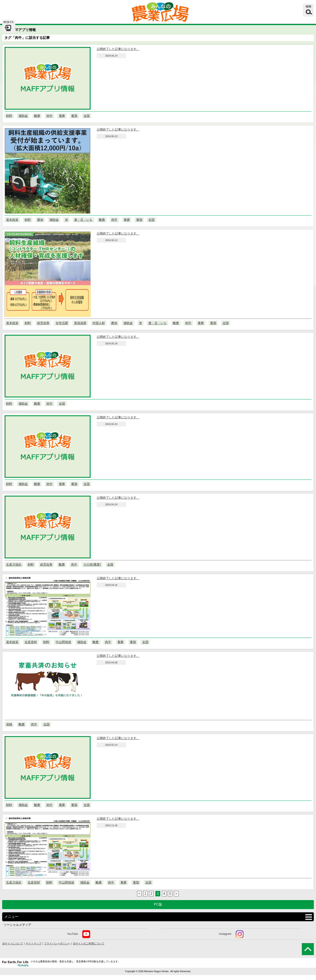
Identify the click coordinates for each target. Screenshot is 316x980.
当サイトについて (13, 944)
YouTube (79, 934)
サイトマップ (34, 944)
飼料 (9, 116)
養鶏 (74, 116)
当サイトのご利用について (89, 944)
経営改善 (43, 323)
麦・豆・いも (83, 220)
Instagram (231, 934)
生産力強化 (14, 564)
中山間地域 (63, 642)
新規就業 (80, 323)
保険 (9, 724)
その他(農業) (92, 564)
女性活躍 (62, 323)
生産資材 (31, 642)
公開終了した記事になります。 (118, 49)
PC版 (158, 904)
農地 (40, 220)
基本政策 (12, 220)
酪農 (37, 116)
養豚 (62, 116)
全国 (87, 116)
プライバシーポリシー (57, 944)
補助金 (23, 116)
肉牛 (50, 116)
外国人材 (99, 323)
